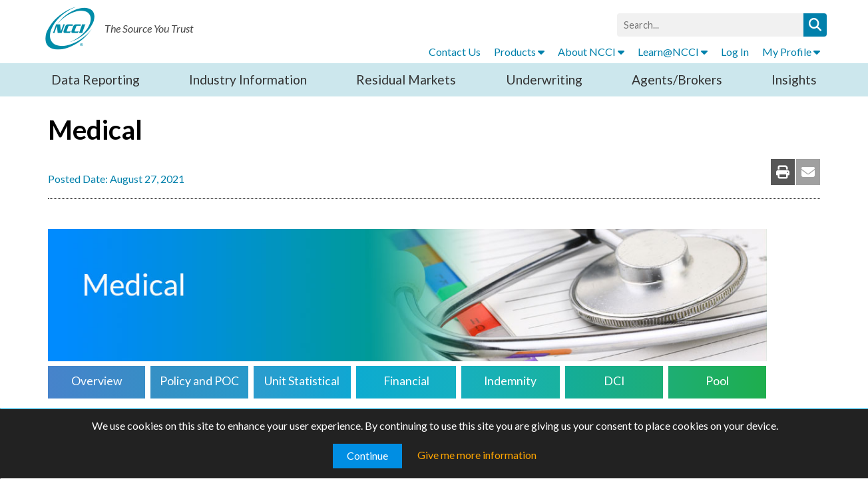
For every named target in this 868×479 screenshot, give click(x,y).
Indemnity (510, 381)
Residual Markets (406, 80)
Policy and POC (199, 381)
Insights (794, 80)
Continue (367, 455)
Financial (406, 381)
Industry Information (248, 80)
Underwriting (544, 80)
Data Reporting (96, 80)
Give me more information (477, 455)
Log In (735, 52)
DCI (614, 381)
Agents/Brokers (677, 80)
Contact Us (455, 52)
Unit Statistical (302, 381)
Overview (97, 381)
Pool (717, 381)
